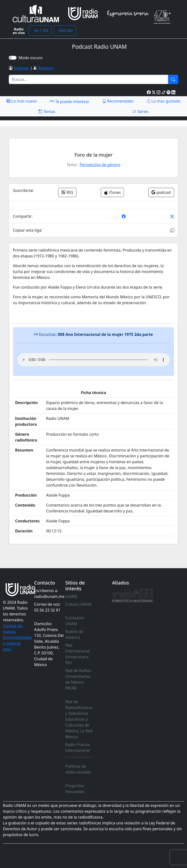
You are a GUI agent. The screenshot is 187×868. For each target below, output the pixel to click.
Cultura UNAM (78, 604)
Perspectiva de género (100, 165)
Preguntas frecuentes (75, 789)
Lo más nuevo (22, 101)
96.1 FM (40, 31)
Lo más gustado (164, 101)
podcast (161, 192)
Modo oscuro (32, 58)
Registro (46, 68)
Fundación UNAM (75, 621)
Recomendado (118, 101)
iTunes (112, 192)
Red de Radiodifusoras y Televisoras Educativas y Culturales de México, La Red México (79, 719)
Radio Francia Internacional (78, 747)
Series (140, 112)
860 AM (65, 31)
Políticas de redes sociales (78, 769)
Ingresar (21, 68)
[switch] (13, 58)
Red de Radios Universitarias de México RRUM (78, 679)
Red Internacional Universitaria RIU (77, 654)
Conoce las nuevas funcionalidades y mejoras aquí (17, 637)
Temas (47, 112)
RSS (67, 192)
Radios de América (74, 634)
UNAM (71, 596)
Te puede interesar (69, 101)
